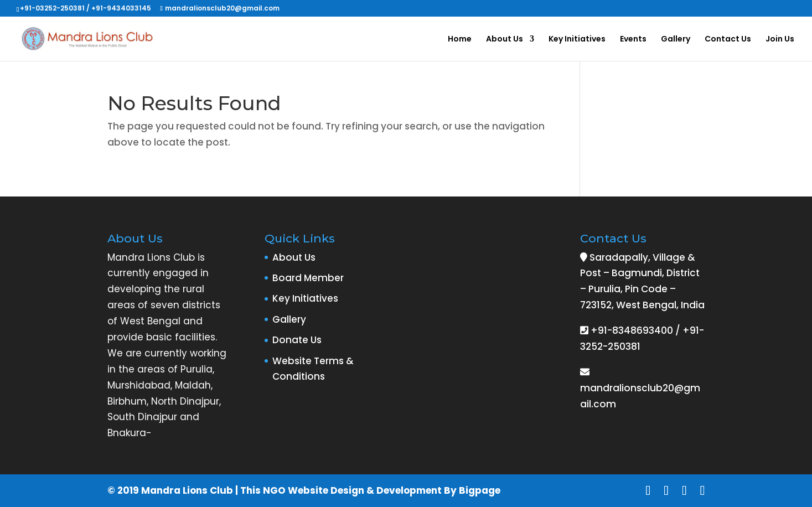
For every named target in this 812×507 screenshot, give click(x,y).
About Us (505, 40)
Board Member (308, 278)
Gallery (676, 40)
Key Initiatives (577, 40)
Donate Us (297, 340)
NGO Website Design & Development (352, 490)
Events (633, 40)
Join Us (780, 40)
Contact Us (728, 40)
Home (460, 40)
